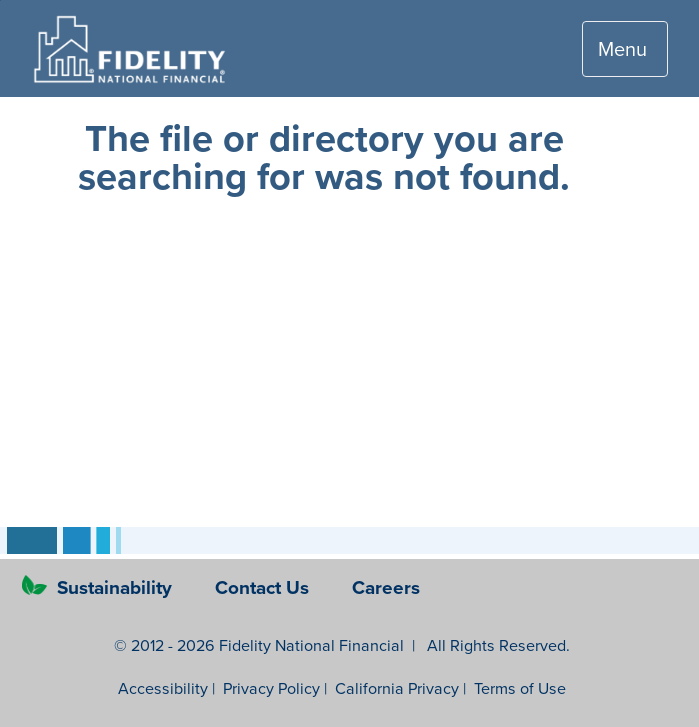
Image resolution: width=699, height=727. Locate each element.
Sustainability (100, 587)
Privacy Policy (271, 688)
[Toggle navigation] (625, 49)
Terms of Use (520, 688)
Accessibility (163, 688)
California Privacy (397, 688)
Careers (386, 587)
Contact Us (264, 587)
